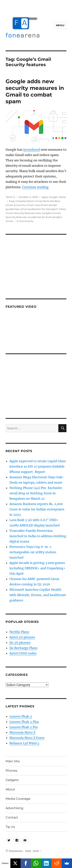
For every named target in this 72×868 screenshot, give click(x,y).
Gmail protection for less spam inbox (43, 209)
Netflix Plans (19, 632)
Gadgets (12, 780)
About (10, 789)
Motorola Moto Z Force (27, 738)
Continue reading (35, 187)
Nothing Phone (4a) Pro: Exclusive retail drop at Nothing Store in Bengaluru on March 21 (36, 493)
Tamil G (10, 197)
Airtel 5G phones (22, 637)
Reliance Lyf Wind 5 (24, 743)
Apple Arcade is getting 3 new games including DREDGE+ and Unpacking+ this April (37, 568)
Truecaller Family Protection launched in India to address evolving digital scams (38, 536)
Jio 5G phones (20, 643)
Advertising (14, 808)
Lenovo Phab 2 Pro (24, 727)
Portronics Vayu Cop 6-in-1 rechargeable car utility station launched (33, 552)
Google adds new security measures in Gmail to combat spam (35, 91)
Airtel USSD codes (23, 653)
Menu (60, 25)
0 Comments (25, 221)
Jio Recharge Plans (23, 648)
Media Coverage (18, 799)
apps (45, 197)
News (62, 197)
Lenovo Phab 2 (21, 716)
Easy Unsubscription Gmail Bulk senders (34, 201)
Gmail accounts (15, 205)
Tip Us (10, 827)
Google (53, 197)
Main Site (13, 761)
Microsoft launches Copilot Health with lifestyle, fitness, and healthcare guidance (38, 595)
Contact (12, 817)
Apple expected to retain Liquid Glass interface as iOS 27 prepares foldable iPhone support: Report (38, 466)
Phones (11, 771)
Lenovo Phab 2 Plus (24, 722)
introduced (32, 150)
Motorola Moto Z (22, 732)
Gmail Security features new (23, 213)
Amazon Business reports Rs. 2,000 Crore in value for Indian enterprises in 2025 (37, 509)
